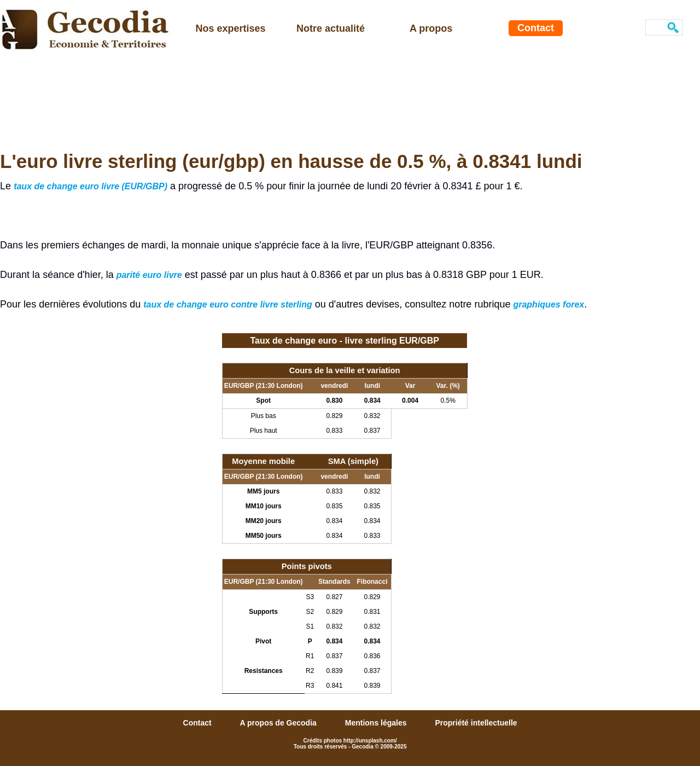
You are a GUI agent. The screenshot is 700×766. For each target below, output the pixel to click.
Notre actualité (331, 28)
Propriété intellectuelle (476, 723)
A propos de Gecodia (279, 723)
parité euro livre (149, 275)
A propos (431, 28)
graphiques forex (549, 304)
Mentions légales (377, 723)
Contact (536, 28)
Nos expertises (231, 28)
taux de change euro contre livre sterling (228, 304)
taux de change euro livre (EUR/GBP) (91, 186)
